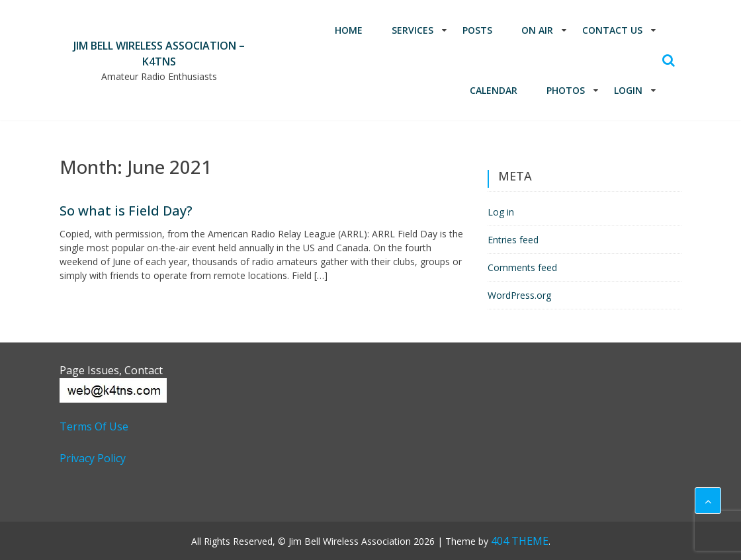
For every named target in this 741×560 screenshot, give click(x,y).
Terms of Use (94, 426)
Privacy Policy (93, 458)
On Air (537, 30)
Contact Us (612, 30)
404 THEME (520, 541)
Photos (566, 90)
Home (349, 30)
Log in (501, 212)
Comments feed (522, 267)
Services (413, 30)
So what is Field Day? (126, 211)
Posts (477, 30)
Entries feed (513, 240)
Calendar (494, 90)
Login (628, 90)
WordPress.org (519, 295)
